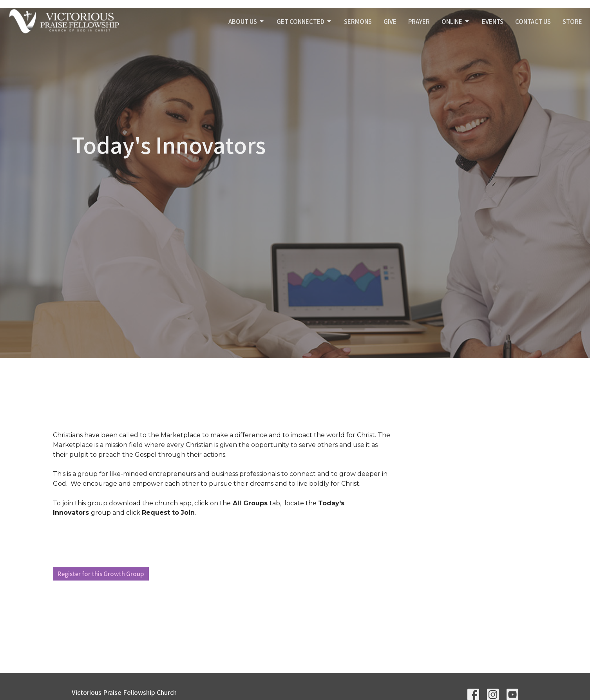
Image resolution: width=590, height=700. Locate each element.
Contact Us (533, 21)
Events (493, 21)
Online (456, 21)
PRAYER (419, 21)
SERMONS (358, 21)
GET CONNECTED (304, 21)
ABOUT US (247, 21)
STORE (572, 21)
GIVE (390, 21)
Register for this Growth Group (101, 574)
